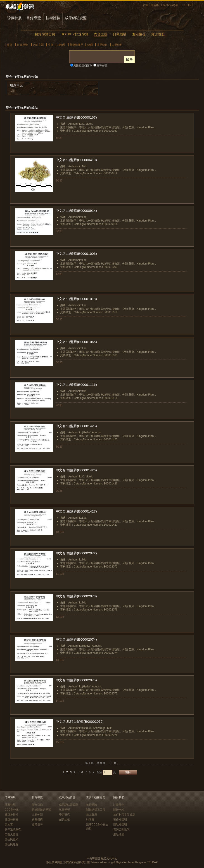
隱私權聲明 (120, 825)
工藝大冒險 (12, 835)
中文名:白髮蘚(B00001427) (76, 511)
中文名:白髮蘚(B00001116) (76, 385)
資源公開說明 (121, 830)
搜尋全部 (102, 66)
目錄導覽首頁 (45, 34)
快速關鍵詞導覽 (41, 810)
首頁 (146, 5)
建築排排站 (12, 815)
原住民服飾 (12, 844)
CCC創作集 (12, 810)
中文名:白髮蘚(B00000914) (76, 211)
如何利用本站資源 (124, 815)
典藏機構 (120, 34)
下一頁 (113, 763)
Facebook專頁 (170, 5)
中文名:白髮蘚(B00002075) (76, 680)
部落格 (155, 5)
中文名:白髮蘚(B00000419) (76, 160)
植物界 (62, 45)
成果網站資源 (76, 18)
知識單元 (16, 85)
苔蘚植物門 (76, 45)
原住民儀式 (12, 839)
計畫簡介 (119, 805)
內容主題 (101, 34)
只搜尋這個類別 (83, 66)
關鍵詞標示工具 (96, 810)
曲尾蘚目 (102, 45)
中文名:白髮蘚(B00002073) (76, 596)
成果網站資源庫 (69, 805)
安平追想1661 (13, 830)
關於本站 (119, 810)
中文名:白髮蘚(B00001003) (76, 254)
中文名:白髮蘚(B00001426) (76, 470)
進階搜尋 (139, 34)
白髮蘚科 (117, 45)
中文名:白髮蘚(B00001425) (76, 426)
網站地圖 (119, 835)
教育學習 (64, 810)
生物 (51, 45)
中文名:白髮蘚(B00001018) (76, 299)
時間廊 (90, 820)
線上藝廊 (92, 815)
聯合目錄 (37, 805)
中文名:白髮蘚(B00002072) (76, 553)
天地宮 (9, 825)
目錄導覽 (34, 18)
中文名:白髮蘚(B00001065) (76, 342)
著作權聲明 (120, 820)
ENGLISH (187, 5)
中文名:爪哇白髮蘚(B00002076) (80, 721)
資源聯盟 (158, 34)
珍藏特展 (14, 18)
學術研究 (64, 815)
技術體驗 (53, 18)
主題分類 (37, 815)
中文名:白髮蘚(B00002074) (76, 639)
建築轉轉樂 (12, 820)
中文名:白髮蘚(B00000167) (76, 117)
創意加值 (64, 820)
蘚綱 (90, 45)
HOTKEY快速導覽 (74, 34)
